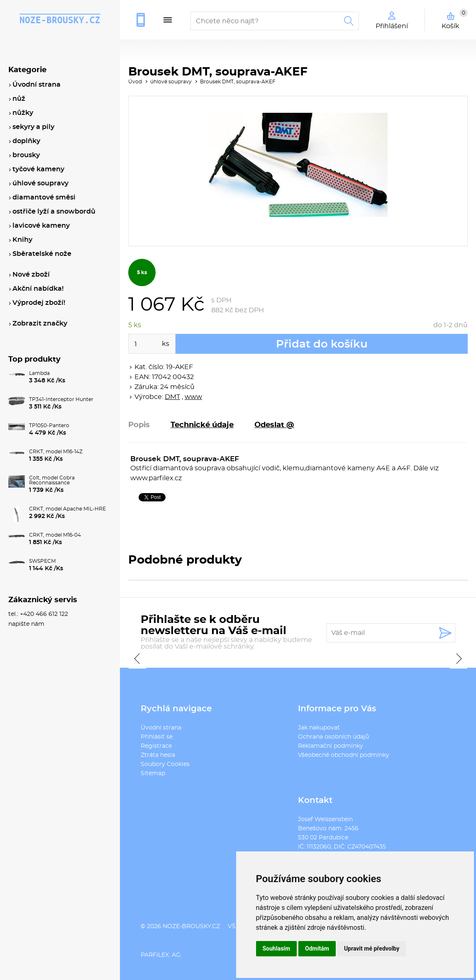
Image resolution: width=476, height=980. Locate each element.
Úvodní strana (161, 728)
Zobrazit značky (40, 323)
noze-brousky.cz (60, 20)
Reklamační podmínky (331, 746)
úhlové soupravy (171, 82)
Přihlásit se (157, 737)
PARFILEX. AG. (161, 955)
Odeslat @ (274, 425)
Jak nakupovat (319, 728)
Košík (455, 19)
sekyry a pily (33, 127)
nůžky (23, 113)
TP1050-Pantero (49, 426)
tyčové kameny (38, 169)
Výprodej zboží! (39, 303)
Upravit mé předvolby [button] (372, 948)
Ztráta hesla (158, 755)
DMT (172, 397)
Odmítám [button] (317, 948)
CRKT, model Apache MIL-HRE (67, 509)
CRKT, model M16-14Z (56, 452)
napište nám (26, 624)
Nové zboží (31, 275)
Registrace (156, 746)
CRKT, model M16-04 (55, 535)
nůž (19, 99)
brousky (26, 155)
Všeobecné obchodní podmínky (344, 755)
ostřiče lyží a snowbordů (54, 212)
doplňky (26, 141)
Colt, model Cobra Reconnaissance (52, 480)
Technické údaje (202, 425)
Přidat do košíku (322, 344)
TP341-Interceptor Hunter (61, 399)
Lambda (39, 373)
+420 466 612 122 (144, 20)
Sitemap (153, 773)
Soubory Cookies (165, 764)
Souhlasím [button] (277, 948)
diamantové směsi (44, 197)
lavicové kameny (41, 226)
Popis (139, 425)
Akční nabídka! (38, 289)
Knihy (22, 240)
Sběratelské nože (42, 254)
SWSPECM (42, 561)
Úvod (135, 82)
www (193, 397)
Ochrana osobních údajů (333, 737)
